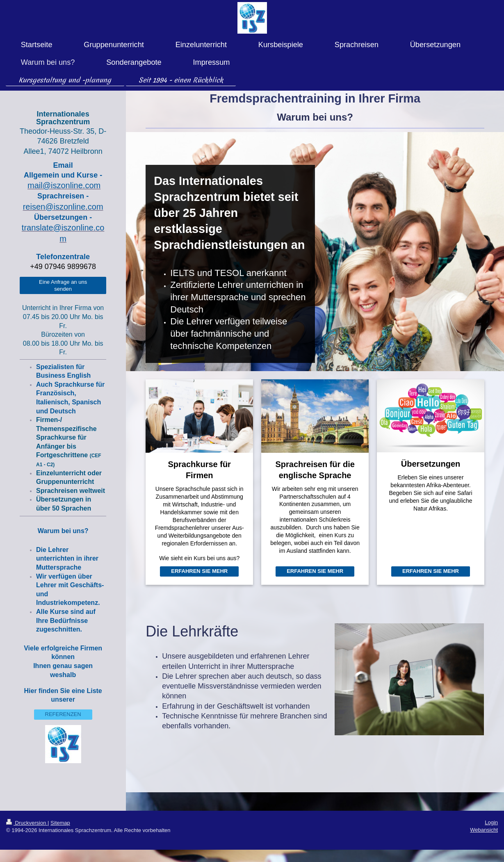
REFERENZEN (63, 714)
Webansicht (484, 830)
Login (491, 822)
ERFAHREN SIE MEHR (199, 571)
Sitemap (60, 823)
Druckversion (27, 823)
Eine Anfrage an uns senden (63, 286)
